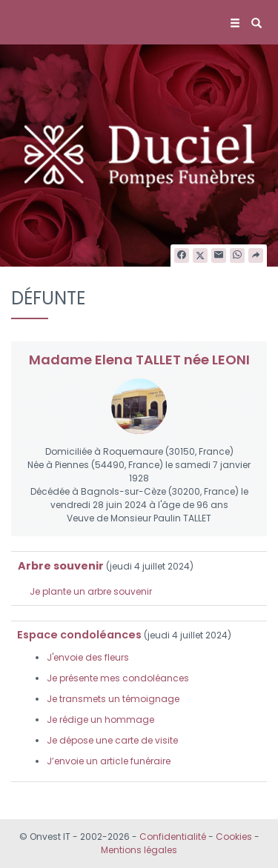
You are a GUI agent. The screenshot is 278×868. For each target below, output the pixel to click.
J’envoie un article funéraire (109, 761)
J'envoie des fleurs (88, 657)
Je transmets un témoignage (113, 699)
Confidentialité (173, 837)
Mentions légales (139, 850)
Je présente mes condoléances (118, 678)
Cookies (234, 837)
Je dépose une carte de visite (112, 740)
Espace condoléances (79, 635)
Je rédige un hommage (100, 720)
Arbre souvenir (61, 566)
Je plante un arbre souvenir (91, 591)
